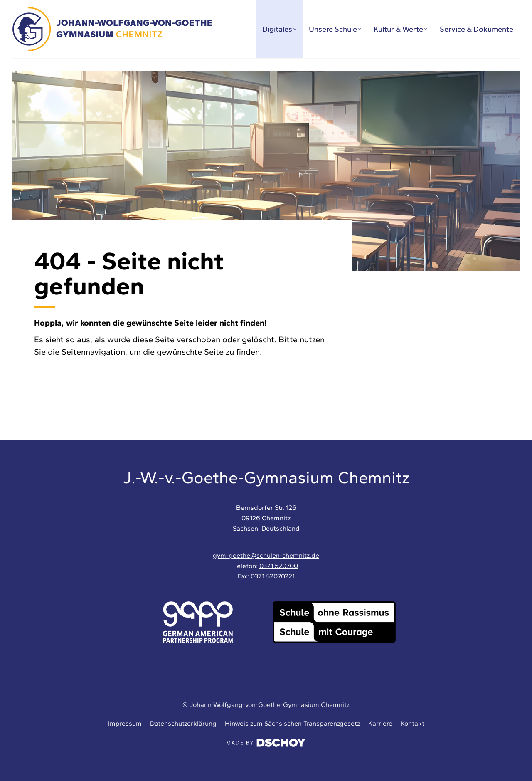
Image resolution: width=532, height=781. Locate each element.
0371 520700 (279, 566)
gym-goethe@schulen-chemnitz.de (266, 555)
